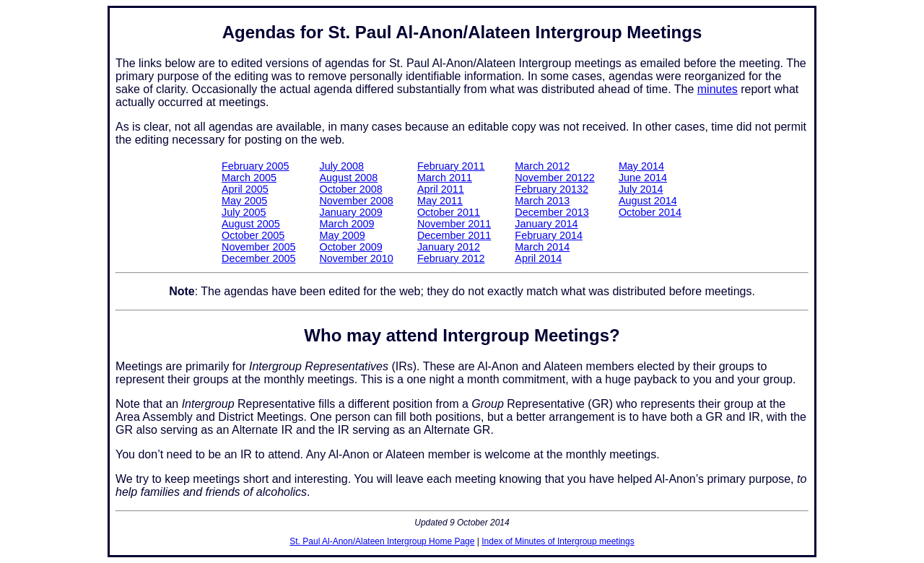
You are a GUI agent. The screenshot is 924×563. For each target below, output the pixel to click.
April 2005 (245, 189)
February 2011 (451, 166)
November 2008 (356, 201)
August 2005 (251, 224)
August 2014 (648, 201)
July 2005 (244, 212)
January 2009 (350, 212)
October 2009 (350, 247)
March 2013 (542, 201)
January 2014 (546, 224)
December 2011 (454, 235)
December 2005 (258, 258)
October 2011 (449, 212)
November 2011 (454, 224)
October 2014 (650, 212)
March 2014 (542, 247)
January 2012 (449, 247)
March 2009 (346, 224)
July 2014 (641, 189)
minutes (718, 89)
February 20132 (552, 189)
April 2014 (538, 258)
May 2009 (342, 235)
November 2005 (258, 247)
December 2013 (552, 212)
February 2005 (256, 166)
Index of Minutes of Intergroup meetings (558, 541)
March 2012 (542, 166)
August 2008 (348, 178)
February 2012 (451, 258)
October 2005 (253, 235)
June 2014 (643, 178)
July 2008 (341, 166)
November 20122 (554, 178)
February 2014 (549, 235)
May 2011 (440, 201)
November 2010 (356, 258)
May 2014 (641, 166)
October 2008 (350, 189)
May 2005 (244, 201)
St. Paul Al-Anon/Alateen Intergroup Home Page (382, 541)
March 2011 (445, 178)
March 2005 (249, 178)
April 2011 (441, 189)
